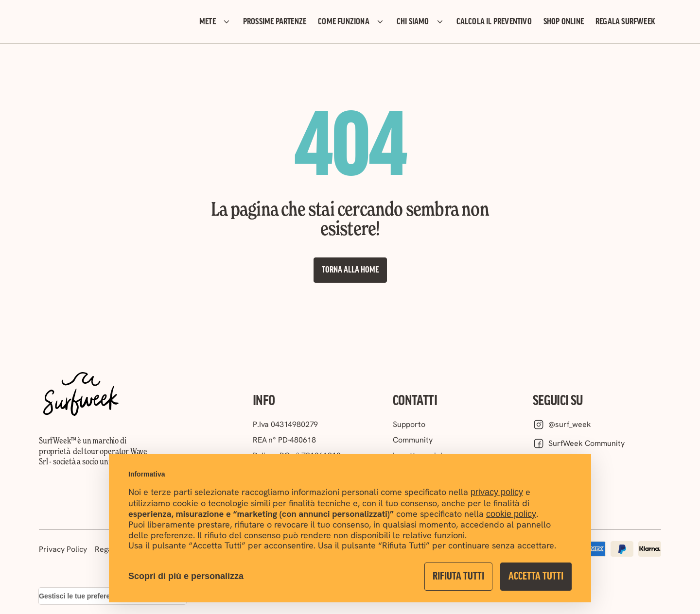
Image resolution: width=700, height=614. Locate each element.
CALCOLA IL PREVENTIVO (494, 22)
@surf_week (562, 425)
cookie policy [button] (511, 514)
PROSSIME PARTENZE (275, 22)
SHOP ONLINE (564, 22)
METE (215, 22)
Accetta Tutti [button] (536, 577)
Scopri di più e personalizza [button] (186, 576)
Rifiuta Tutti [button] (458, 577)
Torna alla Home (350, 270)
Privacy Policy (63, 549)
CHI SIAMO (421, 22)
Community (413, 440)
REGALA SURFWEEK (625, 22)
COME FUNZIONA (351, 22)
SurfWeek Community (579, 443)
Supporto (409, 424)
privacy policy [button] (497, 492)
